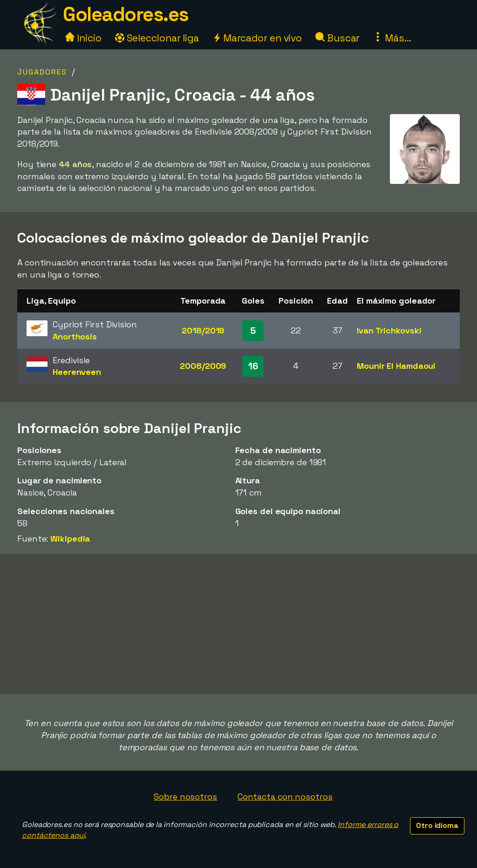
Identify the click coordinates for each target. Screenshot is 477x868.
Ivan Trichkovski (389, 330)
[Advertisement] (238, 624)
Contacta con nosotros (285, 797)
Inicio (83, 38)
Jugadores (42, 72)
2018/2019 (203, 330)
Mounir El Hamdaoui (396, 366)
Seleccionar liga (157, 38)
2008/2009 (203, 366)
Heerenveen (77, 372)
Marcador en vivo (257, 38)
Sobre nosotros (185, 797)
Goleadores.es (126, 14)
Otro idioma (437, 825)
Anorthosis (75, 336)
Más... (392, 38)
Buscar (337, 38)
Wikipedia (70, 539)
